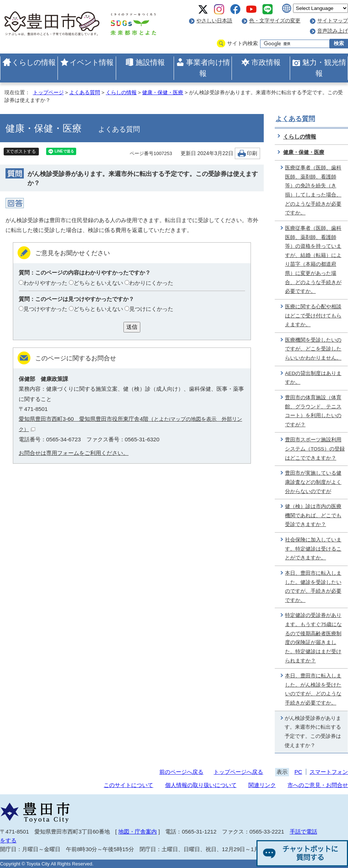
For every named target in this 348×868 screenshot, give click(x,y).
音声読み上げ (333, 31)
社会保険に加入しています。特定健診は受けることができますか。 (313, 549)
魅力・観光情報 (324, 68)
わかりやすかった (45, 283)
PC (298, 772)
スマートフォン (329, 772)
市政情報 (266, 62)
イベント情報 (92, 62)
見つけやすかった (45, 309)
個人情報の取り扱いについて (201, 785)
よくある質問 (85, 93)
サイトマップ (333, 21)
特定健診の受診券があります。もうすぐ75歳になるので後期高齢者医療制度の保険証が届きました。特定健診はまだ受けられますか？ (313, 638)
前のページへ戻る (181, 772)
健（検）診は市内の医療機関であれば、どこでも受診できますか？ (313, 515)
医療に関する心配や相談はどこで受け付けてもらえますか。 (313, 316)
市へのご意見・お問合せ (318, 785)
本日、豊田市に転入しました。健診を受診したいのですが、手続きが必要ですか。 (313, 587)
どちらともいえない (98, 283)
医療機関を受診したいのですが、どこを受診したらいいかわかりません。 (313, 349)
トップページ (48, 93)
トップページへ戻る (238, 772)
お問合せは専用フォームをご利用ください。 (74, 453)
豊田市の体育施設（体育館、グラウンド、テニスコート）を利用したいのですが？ (313, 411)
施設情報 (150, 62)
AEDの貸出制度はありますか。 (313, 378)
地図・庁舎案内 (138, 832)
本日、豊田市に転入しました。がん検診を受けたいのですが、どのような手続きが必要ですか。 (313, 689)
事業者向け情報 (208, 68)
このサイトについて (128, 785)
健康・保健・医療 (163, 93)
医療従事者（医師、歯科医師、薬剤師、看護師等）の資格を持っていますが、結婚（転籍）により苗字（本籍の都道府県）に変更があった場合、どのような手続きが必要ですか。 (313, 260)
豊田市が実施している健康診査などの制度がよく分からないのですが (313, 482)
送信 (132, 327)
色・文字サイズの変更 (275, 21)
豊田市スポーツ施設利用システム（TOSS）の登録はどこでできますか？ (315, 449)
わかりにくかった (151, 283)
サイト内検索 (243, 43)
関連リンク (262, 785)
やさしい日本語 (214, 21)
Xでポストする (21, 151)
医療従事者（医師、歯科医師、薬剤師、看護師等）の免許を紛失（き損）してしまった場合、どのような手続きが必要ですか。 (313, 190)
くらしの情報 (34, 62)
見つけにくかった (151, 309)
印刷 (252, 153)
